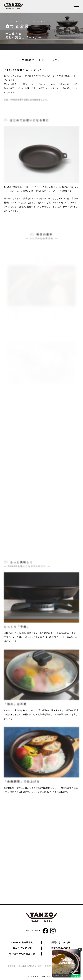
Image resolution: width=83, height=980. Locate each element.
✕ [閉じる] (80, 950)
